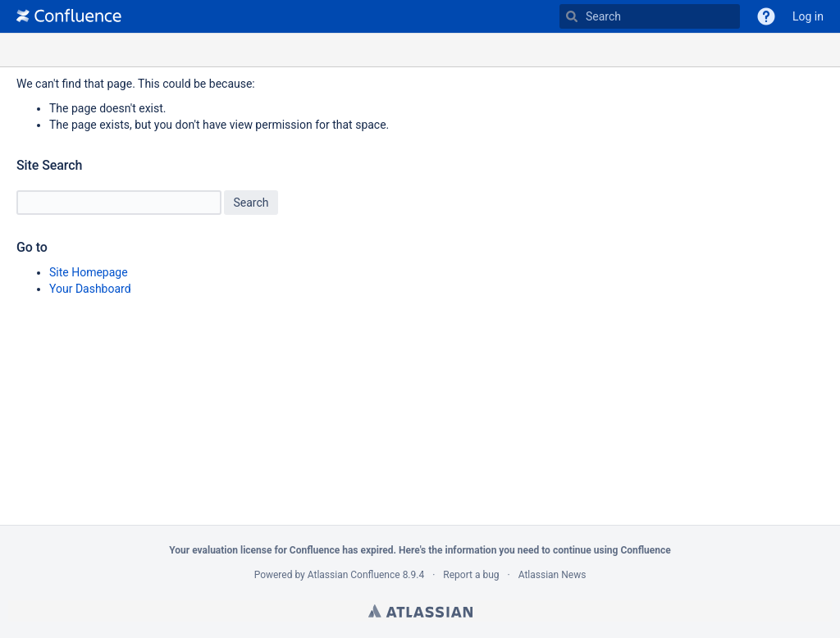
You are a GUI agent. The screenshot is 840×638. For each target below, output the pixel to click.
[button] (766, 16)
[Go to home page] (69, 16)
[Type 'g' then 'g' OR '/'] (650, 16)
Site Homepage (89, 272)
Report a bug (471, 575)
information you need (492, 550)
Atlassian (420, 611)
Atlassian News (552, 575)
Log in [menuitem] (808, 16)
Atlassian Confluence (354, 575)
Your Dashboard (90, 289)
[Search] (572, 16)
